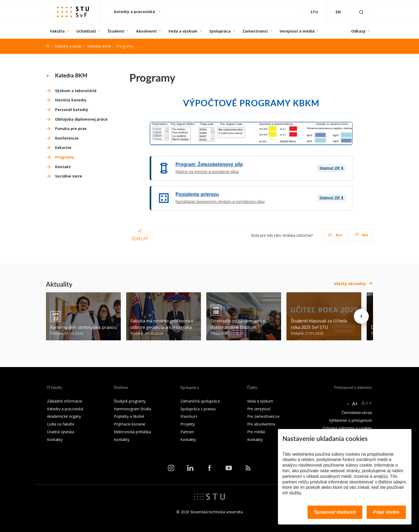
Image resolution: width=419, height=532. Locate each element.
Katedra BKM (99, 46)
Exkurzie (63, 147)
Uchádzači (86, 31)
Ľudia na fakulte (61, 424)
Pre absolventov (261, 424)
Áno (335, 235)
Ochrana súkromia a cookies (347, 428)
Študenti (116, 31)
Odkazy (358, 31)
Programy (65, 157)
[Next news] (361, 316)
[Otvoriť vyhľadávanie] (361, 12)
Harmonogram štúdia (132, 409)
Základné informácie (65, 401)
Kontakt (63, 167)
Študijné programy (130, 401)
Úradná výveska (61, 432)
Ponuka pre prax (71, 129)
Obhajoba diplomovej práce (81, 119)
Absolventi (146, 31)
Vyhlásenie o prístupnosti (350, 420)
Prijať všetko (386, 512)
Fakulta (57, 31)
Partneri (187, 432)
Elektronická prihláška (132, 432)
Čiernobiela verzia (357, 413)
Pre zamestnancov (263, 416)
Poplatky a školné (129, 416)
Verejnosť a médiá (297, 31)
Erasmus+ (189, 416)
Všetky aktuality (350, 284)
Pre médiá (256, 432)
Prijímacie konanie (130, 424)
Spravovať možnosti (335, 512)
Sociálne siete (69, 176)
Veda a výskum (183, 31)
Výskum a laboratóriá (76, 91)
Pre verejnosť (259, 409)
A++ (366, 403)
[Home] (48, 46)
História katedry (71, 100)
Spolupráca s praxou (198, 409)
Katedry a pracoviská (135, 12)
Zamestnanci (255, 31)
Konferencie (67, 138)
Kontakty (55, 440)
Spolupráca (220, 31)
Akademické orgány (64, 416)
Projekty (188, 424)
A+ (355, 404)
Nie (361, 235)
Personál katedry (72, 110)
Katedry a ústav (68, 46)
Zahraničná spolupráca (200, 401)
